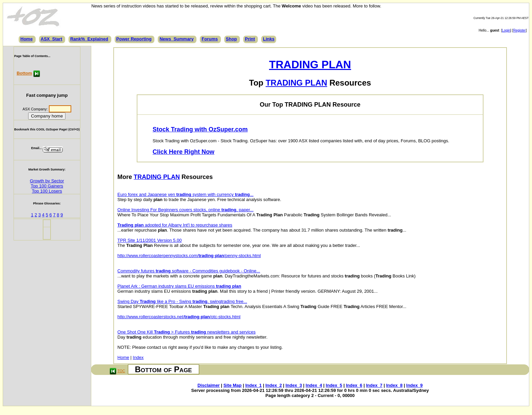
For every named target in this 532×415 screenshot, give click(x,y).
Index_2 (273, 385)
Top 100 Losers (47, 191)
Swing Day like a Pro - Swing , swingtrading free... (182, 301)
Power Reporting (134, 39)
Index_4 (314, 385)
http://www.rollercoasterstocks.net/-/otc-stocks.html (179, 317)
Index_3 (294, 385)
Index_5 (334, 385)
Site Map (233, 385)
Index (138, 357)
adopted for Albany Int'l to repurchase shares (175, 225)
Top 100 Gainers (47, 186)
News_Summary (176, 39)
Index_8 (394, 385)
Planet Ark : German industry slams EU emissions (179, 286)
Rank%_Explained (89, 39)
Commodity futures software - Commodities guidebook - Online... (189, 271)
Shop (232, 39)
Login (506, 30)
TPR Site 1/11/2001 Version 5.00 (149, 240)
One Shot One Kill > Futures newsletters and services (186, 332)
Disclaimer (209, 385)
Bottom (24, 73)
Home (26, 39)
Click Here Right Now (184, 152)
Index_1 (253, 385)
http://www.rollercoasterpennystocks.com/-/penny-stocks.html (189, 256)
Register (519, 30)
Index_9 (414, 385)
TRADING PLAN (310, 65)
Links (269, 39)
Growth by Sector (47, 181)
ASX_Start (52, 39)
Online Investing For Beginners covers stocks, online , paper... (185, 210)
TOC (121, 371)
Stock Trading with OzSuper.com (200, 129)
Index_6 (354, 385)
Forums (210, 39)
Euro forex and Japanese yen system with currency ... (185, 194)
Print (250, 39)
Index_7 (374, 385)
